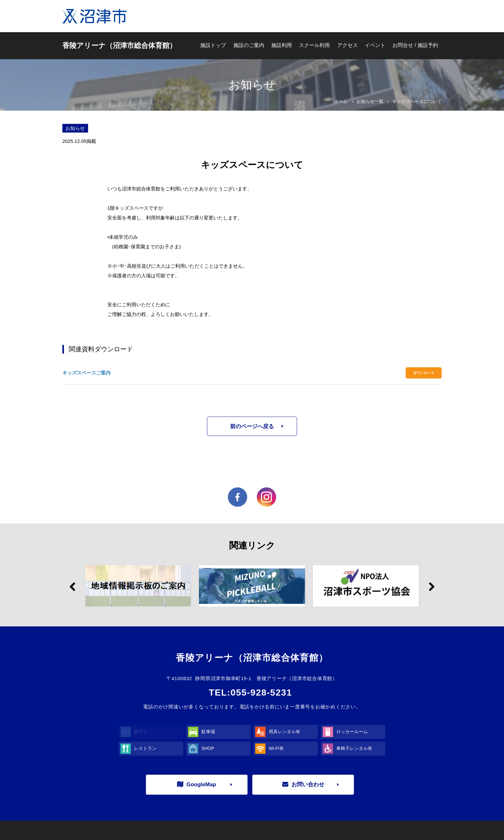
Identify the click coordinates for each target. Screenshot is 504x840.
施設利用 (282, 45)
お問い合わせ (303, 784)
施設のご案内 (249, 45)
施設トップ (213, 45)
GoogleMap (197, 784)
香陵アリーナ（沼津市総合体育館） (119, 46)
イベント (375, 45)
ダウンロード (424, 373)
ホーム (341, 101)
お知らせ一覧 (370, 101)
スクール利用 (314, 45)
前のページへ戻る (252, 426)
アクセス (347, 45)
